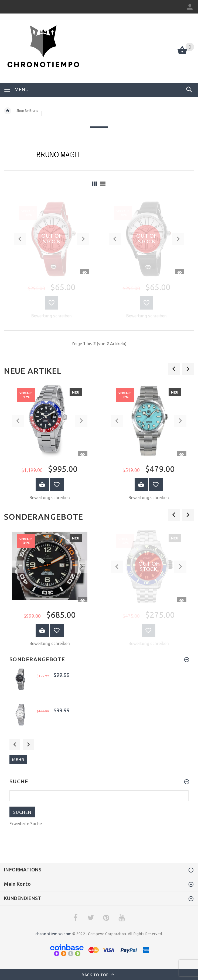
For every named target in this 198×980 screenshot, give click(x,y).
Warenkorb (42, 485)
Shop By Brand (28, 111)
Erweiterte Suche (26, 824)
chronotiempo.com (53, 934)
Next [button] (28, 744)
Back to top (99, 975)
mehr (18, 759)
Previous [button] (15, 744)
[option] (49, 443)
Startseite (8, 111)
